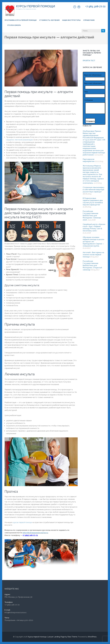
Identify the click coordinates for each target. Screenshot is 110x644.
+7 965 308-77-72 (95, 6)
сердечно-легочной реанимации (19, 140)
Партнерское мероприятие (89, 160)
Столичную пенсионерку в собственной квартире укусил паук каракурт (94, 190)
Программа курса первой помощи (21, 20)
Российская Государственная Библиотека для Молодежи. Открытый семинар (92, 265)
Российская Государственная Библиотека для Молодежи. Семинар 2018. (92, 216)
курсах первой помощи (22, 522)
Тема (86, 92)
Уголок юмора (14, 25)
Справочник (89, 20)
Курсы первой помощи (36, 6)
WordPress (92, 637)
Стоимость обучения (49, 20)
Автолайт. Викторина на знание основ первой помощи (93, 255)
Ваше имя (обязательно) (93, 75)
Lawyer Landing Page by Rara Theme (62, 637)
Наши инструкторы (71, 20)
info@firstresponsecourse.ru (35, 533)
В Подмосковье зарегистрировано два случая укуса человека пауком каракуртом (93, 201)
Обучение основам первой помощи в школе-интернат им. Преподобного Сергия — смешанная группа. (94, 242)
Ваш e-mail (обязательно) (93, 83)
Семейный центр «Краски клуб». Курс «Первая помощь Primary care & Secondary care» (94, 228)
